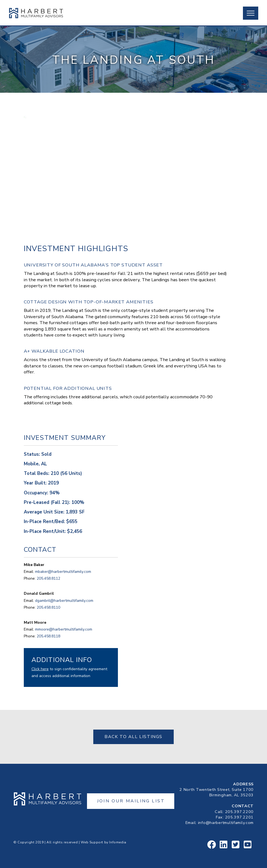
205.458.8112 (48, 578)
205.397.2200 (240, 812)
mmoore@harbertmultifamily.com (64, 629)
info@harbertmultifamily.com (226, 823)
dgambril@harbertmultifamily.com (64, 601)
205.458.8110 (48, 607)
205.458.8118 (48, 636)
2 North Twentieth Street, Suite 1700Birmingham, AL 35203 (217, 792)
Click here (40, 669)
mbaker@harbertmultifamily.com (63, 572)
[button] (251, 13)
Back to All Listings (133, 737)
